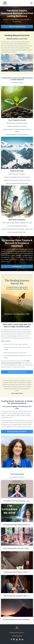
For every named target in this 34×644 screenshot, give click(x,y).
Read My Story (17, 266)
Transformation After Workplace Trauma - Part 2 (18, 572)
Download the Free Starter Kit (17, 372)
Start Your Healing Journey (17, 27)
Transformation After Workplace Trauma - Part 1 (18, 596)
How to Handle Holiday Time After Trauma (16, 548)
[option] (17, 387)
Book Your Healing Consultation (17, 432)
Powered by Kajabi (17, 636)
